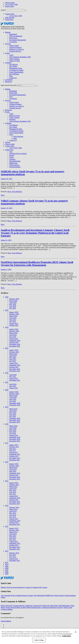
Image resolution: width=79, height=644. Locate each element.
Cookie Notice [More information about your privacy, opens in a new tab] (67, 637)
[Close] (76, 633)
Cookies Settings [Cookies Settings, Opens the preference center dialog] (39, 641)
